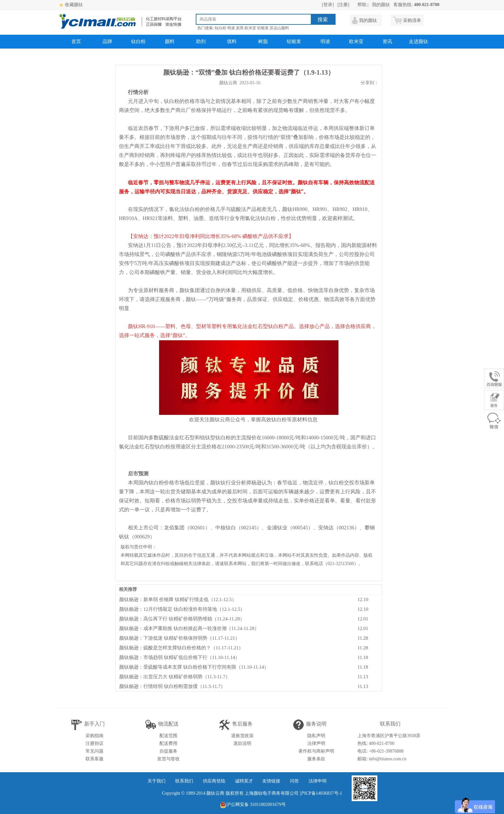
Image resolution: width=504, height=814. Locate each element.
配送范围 (168, 736)
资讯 (387, 41)
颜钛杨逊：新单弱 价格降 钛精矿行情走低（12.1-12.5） (178, 599)
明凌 (231, 28)
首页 (76, 41)
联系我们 (184, 781)
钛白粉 (221, 28)
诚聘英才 (244, 781)
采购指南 (94, 736)
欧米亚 (250, 28)
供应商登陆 (214, 781)
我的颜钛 (381, 5)
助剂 (201, 41)
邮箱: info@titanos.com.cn (382, 759)
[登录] (328, 5)
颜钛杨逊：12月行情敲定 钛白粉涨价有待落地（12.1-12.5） (182, 609)
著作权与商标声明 (316, 751)
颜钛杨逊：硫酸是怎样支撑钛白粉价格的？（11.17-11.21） (181, 648)
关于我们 (157, 781)
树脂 (263, 41)
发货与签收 (168, 759)
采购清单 (412, 20)
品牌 (107, 41)
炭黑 (240, 28)
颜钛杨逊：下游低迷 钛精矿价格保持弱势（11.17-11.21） (180, 638)
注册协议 (94, 743)
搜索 (323, 19)
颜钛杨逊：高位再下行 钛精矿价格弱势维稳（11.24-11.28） (182, 619)
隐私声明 (316, 736)
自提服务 (168, 751)
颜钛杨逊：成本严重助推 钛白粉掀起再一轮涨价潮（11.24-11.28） (189, 628)
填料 (232, 41)
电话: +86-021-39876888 (381, 751)
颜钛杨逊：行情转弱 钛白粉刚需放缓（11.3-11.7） (172, 686)
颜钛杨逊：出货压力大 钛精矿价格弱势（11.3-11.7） (175, 677)
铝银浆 (263, 28)
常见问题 (94, 751)
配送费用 (168, 743)
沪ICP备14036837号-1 (321, 793)
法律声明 (316, 743)
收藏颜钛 (74, 5)
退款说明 (242, 743)
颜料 (170, 41)
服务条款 (316, 759)
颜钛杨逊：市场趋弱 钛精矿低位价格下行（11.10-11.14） (180, 657)
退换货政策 (242, 736)
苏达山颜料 (279, 28)
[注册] (343, 5)
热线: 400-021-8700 (376, 743)
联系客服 (94, 759)
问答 (294, 781)
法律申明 (318, 781)
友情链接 (271, 781)
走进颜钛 (419, 41)
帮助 (362, 5)
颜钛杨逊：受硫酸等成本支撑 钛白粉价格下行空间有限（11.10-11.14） (194, 667)
